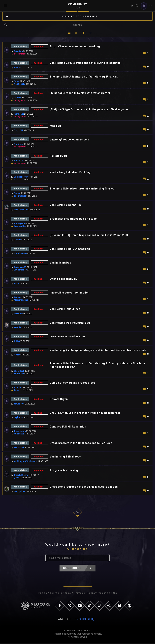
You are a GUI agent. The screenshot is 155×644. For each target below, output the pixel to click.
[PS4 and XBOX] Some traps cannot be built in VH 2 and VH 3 (89, 235)
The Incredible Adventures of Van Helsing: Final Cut (84, 77)
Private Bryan (59, 400)
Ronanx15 (18, 161)
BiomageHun (20, 224)
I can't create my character (68, 337)
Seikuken (18, 51)
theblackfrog (20, 432)
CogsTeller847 (21, 177)
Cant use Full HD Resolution (68, 427)
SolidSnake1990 (21, 210)
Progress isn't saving (64, 471)
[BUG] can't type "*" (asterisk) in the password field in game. (90, 109)
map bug (56, 126)
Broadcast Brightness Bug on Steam (74, 219)
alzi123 (17, 180)
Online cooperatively (64, 279)
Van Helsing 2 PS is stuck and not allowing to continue (86, 63)
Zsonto (17, 193)
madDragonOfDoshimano (25, 462)
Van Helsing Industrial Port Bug (70, 172)
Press (43, 593)
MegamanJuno (21, 300)
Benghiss (18, 298)
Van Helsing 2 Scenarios (66, 205)
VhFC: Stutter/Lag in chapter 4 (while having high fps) (85, 413)
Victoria (17, 388)
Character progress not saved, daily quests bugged (84, 487)
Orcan (16, 81)
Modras (17, 240)
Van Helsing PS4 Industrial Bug (70, 323)
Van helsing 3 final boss (66, 457)
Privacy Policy (85, 593)
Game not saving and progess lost (73, 383)
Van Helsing (20, 46)
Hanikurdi (18, 314)
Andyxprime (19, 492)
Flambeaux (19, 114)
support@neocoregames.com (70, 140)
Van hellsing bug (61, 263)
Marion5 (17, 98)
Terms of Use (60, 593)
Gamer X (18, 390)
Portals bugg (59, 156)
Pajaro (17, 284)
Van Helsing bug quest (65, 309)
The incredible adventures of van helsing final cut (83, 189)
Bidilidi (17, 342)
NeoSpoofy (19, 84)
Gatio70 (17, 68)
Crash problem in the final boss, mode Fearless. (82, 443)
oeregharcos (20, 54)
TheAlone (18, 144)
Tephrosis (18, 418)
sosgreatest (20, 196)
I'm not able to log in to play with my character (80, 93)
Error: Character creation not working (75, 46)
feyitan (17, 355)
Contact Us (108, 593)
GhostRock (19, 371)
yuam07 (18, 478)
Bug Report (40, 46)
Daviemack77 (20, 268)
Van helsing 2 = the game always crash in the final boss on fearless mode (98, 351)
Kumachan (19, 434)
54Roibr (17, 328)
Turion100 (19, 374)
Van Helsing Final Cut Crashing (70, 249)
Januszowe (19, 404)
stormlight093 (20, 254)
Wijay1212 (18, 131)
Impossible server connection (70, 293)
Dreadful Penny (21, 476)
